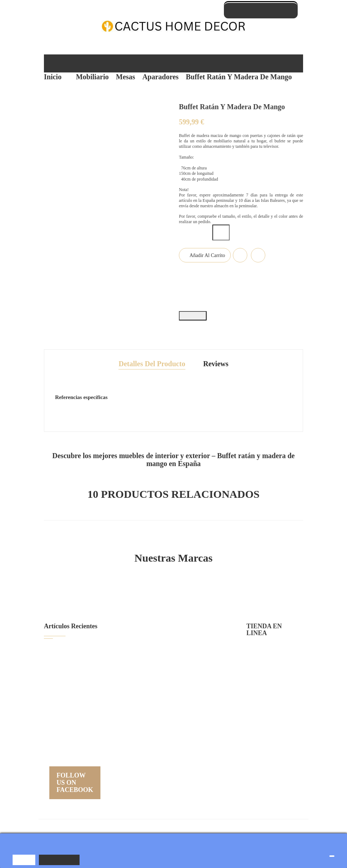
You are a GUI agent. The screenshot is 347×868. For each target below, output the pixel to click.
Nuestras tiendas (266, 756)
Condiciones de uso (269, 672)
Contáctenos (262, 728)
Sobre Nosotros (264, 686)
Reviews (216, 358)
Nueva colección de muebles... (113, 733)
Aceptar (24, 860)
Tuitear (200, 311)
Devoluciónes (262, 714)
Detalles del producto (152, 358)
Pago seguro (261, 700)
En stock (66, 374)
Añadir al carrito (207, 266)
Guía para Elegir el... (101, 646)
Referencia (273, 374)
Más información (60, 860)
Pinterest (214, 311)
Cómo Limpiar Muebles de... (110, 675)
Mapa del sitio (262, 742)
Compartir (184, 311)
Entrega (256, 644)
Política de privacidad (270, 658)
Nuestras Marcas (174, 552)
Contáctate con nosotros (261, 10)
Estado (65, 407)
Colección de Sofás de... (106, 704)
